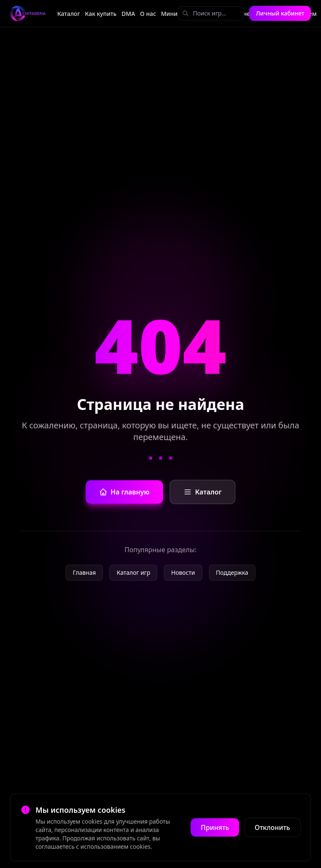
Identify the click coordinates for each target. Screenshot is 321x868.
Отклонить (272, 827)
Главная (84, 572)
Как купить (101, 14)
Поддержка (232, 572)
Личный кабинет (280, 13)
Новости (183, 572)
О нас (148, 14)
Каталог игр (133, 572)
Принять (215, 827)
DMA (128, 14)
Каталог (69, 14)
